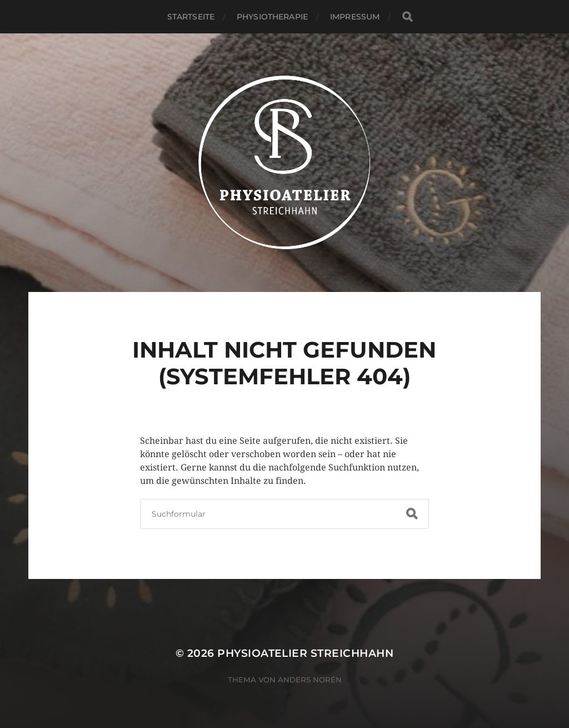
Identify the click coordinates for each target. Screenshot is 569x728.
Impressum (355, 17)
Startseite (191, 17)
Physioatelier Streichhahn (305, 653)
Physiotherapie (272, 17)
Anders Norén (310, 680)
